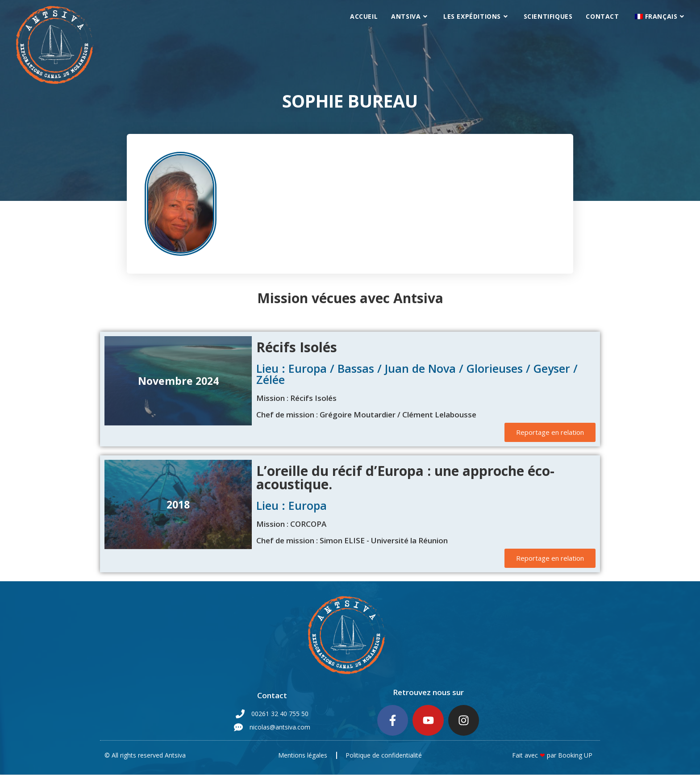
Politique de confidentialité (384, 756)
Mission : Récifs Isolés (296, 398)
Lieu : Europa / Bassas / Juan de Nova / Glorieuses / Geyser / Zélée (417, 374)
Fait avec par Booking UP (552, 756)
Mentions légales (303, 756)
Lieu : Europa (292, 505)
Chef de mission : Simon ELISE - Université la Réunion (352, 540)
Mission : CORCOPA (291, 524)
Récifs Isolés (297, 347)
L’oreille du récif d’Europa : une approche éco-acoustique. (405, 477)
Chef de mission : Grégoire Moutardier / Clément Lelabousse (366, 415)
